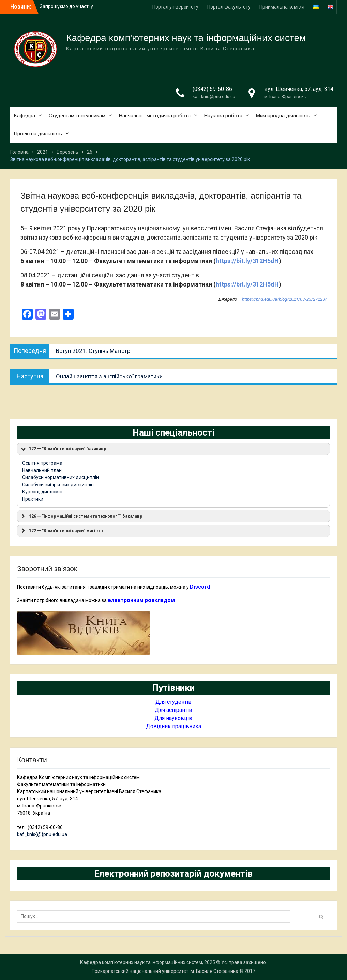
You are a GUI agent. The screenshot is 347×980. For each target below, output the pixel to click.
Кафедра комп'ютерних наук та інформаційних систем (186, 38)
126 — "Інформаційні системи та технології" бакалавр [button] (81, 516)
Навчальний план (42, 470)
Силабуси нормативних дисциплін (61, 477)
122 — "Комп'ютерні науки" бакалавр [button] (63, 449)
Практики (33, 499)
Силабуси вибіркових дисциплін (58, 485)
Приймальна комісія (282, 7)
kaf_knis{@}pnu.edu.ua (42, 834)
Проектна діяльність (38, 134)
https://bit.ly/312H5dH (247, 261)
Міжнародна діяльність (283, 116)
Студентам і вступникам (77, 116)
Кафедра (24, 116)
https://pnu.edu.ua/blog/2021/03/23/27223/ (284, 299)
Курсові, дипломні (42, 492)
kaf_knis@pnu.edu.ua (214, 96)
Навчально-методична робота (155, 116)
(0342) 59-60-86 (212, 89)
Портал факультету (229, 7)
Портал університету (175, 7)
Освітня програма (42, 463)
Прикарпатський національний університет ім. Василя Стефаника (165, 971)
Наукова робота (223, 116)
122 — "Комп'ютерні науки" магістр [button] (61, 531)
